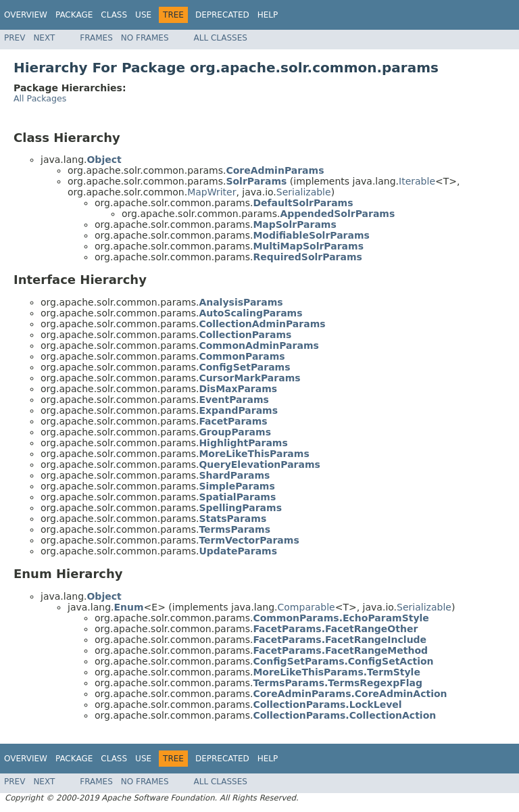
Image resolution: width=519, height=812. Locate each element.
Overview (26, 15)
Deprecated (222, 15)
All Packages (40, 98)
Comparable (306, 607)
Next (44, 38)
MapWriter (212, 192)
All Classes (221, 38)
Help (268, 15)
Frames (96, 38)
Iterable (417, 181)
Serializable (304, 192)
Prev (15, 38)
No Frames (145, 38)
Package (74, 15)
